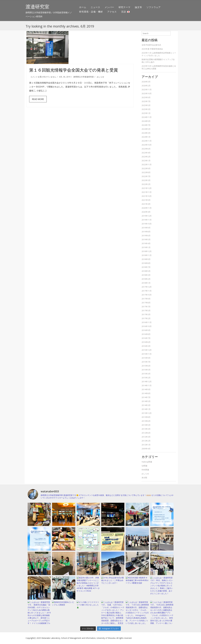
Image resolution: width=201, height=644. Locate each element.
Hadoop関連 (147, 462)
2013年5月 (146, 425)
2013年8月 (146, 417)
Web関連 (145, 470)
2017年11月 (147, 291)
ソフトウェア (154, 7)
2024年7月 (146, 125)
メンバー (109, 7)
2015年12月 (147, 350)
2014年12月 (147, 382)
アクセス (112, 12)
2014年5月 (146, 401)
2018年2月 (146, 279)
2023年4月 (146, 153)
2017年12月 (147, 287)
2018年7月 (146, 267)
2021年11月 (147, 192)
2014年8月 (146, 393)
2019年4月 (146, 243)
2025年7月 (146, 101)
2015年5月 (146, 370)
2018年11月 (147, 255)
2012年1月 (146, 445)
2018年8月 (146, 263)
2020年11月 (147, 208)
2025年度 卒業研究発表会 (152, 49)
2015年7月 (146, 362)
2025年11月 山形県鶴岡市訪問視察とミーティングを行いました (159, 54)
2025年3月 (146, 109)
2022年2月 (146, 184)
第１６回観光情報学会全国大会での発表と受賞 (74, 70)
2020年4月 (146, 212)
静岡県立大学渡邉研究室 (84, 77)
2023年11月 (147, 141)
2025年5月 (146, 105)
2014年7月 (146, 397)
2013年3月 (146, 429)
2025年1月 (146, 113)
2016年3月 (146, 346)
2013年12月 (147, 413)
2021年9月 (146, 200)
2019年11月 (147, 220)
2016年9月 (146, 330)
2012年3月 (146, 437)
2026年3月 (146, 82)
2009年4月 (146, 449)
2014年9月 (146, 389)
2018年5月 (146, 271)
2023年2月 (146, 157)
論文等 (138, 7)
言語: (125, 12)
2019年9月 (146, 228)
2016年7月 (146, 338)
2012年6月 (146, 433)
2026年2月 (146, 86)
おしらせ (100, 77)
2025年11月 (147, 90)
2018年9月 (146, 259)
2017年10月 (147, 295)
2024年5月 (146, 129)
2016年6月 (146, 342)
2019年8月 (146, 232)
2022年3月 (146, 180)
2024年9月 (146, 121)
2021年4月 (146, 204)
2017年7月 (146, 307)
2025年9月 (146, 97)
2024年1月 (146, 137)
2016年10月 (147, 326)
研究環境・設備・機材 (91, 12)
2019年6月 (146, 236)
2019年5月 (146, 239)
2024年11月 (147, 117)
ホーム (83, 7)
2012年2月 (146, 441)
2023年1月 (146, 161)
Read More (38, 99)
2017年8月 (146, 303)
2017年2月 (146, 318)
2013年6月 (146, 421)
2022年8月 (146, 172)
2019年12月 (147, 216)
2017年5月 (146, 310)
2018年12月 (147, 251)
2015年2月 (146, 378)
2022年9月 (146, 168)
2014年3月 (146, 405)
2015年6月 (146, 366)
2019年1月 (146, 247)
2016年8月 (146, 334)
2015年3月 (146, 374)
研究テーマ (124, 7)
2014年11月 (147, 385)
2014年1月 (146, 409)
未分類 (144, 478)
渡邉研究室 (37, 7)
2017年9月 (146, 299)
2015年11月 (147, 354)
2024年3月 (146, 133)
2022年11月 (147, 164)
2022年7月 (146, 176)
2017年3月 (146, 314)
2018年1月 (146, 283)
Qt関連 (144, 466)
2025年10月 (147, 93)
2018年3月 (146, 275)
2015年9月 (146, 358)
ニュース (95, 7)
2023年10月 (147, 145)
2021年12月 (147, 188)
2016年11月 (147, 322)
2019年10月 (147, 224)
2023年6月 (146, 149)
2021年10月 (147, 196)
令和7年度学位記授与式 (151, 45)
